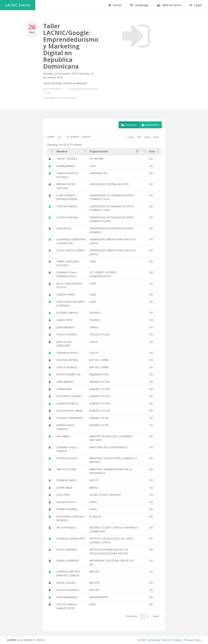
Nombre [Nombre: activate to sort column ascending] (62, 151)
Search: (103, 137)
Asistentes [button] (150, 125)
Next (156, 616)
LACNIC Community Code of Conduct (160, 640)
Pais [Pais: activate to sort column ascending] (152, 151)
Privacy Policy (193, 640)
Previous (132, 616)
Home (115, 5)
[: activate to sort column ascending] (51, 152)
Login (196, 5)
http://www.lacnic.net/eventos (60, 98)
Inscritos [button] (129, 125)
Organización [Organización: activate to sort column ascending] (99, 151)
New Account (169, 5)
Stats (48, 92)
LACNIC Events (18, 5)
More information (53, 89)
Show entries (63, 137)
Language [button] (139, 5)
